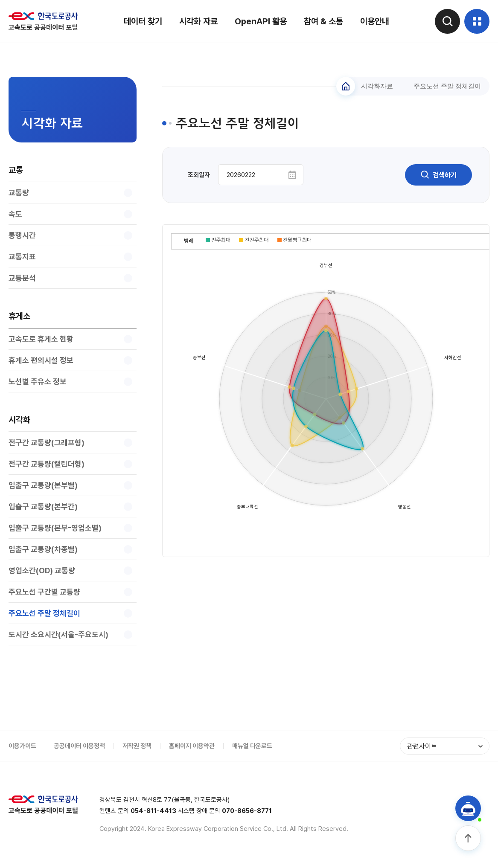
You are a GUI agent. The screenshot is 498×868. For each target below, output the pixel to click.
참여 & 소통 (323, 21)
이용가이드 (22, 746)
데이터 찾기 (143, 21)
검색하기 (438, 175)
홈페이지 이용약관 (192, 746)
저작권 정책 (137, 746)
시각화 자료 (198, 21)
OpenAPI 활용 (260, 21)
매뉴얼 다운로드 (252, 746)
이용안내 (374, 21)
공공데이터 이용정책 (79, 746)
